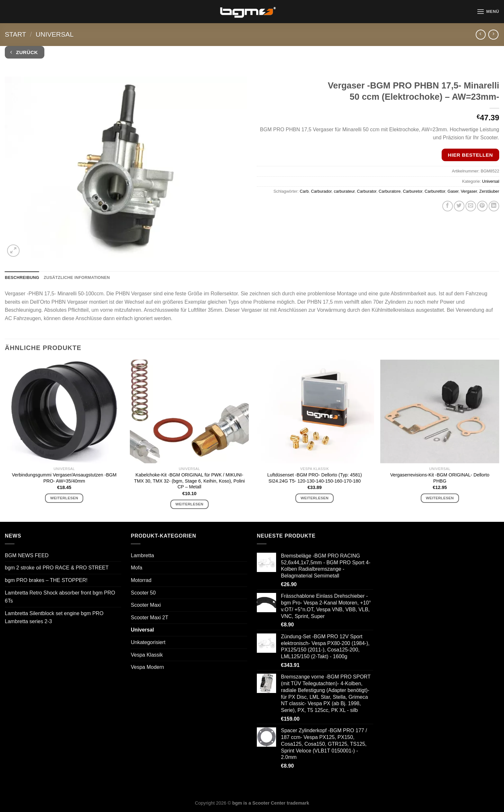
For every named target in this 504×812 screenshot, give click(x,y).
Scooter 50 (143, 593)
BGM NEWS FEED (27, 555)
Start (15, 34)
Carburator (366, 191)
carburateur (344, 191)
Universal (55, 34)
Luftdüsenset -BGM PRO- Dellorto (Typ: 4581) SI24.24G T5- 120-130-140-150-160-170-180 (315, 478)
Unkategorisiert (148, 642)
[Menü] (488, 11)
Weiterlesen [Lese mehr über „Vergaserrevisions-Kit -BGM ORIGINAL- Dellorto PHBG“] (440, 498)
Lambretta (142, 555)
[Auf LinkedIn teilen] (494, 206)
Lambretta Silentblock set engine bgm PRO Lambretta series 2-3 (54, 618)
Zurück (24, 52)
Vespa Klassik (147, 655)
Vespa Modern (147, 667)
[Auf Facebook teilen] (448, 206)
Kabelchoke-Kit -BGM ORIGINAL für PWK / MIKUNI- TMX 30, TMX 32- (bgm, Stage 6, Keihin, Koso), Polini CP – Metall (189, 481)
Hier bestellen (470, 155)
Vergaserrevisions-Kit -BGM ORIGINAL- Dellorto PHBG (440, 478)
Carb (304, 191)
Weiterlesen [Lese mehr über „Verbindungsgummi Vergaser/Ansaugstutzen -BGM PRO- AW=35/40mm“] (64, 498)
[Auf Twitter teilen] (459, 206)
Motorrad (141, 580)
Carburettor (435, 191)
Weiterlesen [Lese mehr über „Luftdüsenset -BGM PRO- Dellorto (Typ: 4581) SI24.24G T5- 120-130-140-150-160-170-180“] (315, 498)
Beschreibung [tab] (22, 277)
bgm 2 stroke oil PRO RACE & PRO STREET (57, 568)
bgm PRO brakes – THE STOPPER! (46, 580)
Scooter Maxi (146, 605)
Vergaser (469, 191)
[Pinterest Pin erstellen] (482, 206)
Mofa (137, 568)
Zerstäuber (489, 191)
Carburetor (412, 191)
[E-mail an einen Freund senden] (471, 206)
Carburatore (390, 191)
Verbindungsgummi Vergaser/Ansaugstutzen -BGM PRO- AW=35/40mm (64, 478)
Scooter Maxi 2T (149, 618)
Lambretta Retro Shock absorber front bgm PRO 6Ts (60, 597)
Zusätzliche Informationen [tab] (77, 277)
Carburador (321, 191)
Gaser (453, 191)
